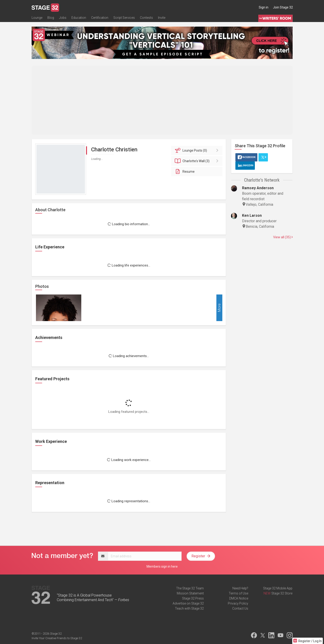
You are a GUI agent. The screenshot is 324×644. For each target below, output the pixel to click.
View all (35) (283, 237)
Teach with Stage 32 (189, 608)
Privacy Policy (238, 603)
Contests (146, 18)
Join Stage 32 (283, 7)
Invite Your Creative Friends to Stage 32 (57, 638)
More (219, 308)
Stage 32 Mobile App (278, 588)
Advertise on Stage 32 (188, 603)
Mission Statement (190, 593)
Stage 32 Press (193, 598)
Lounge (37, 18)
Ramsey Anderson (258, 188)
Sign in (264, 7)
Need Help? (240, 588)
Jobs (63, 18)
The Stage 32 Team (190, 588)
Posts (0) (197, 150)
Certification (100, 18)
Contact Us (240, 608)
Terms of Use (238, 593)
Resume (185, 172)
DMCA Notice (239, 598)
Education (79, 18)
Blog (51, 18)
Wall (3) (197, 161)
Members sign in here (162, 566)
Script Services (124, 18)
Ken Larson (252, 215)
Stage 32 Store (282, 593)
